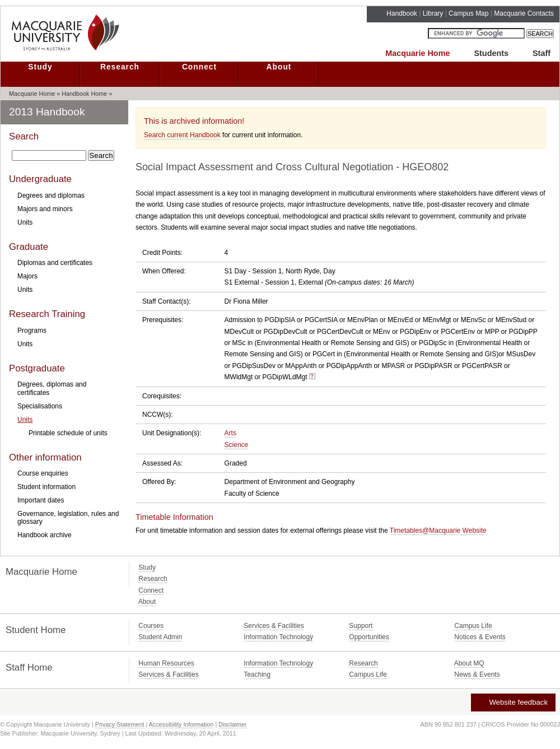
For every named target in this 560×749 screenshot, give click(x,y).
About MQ (469, 663)
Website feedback (513, 702)
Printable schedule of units (68, 433)
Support (361, 626)
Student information (46, 487)
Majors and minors (45, 209)
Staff (542, 53)
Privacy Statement (120, 724)
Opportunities (369, 637)
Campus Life (473, 626)
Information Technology (278, 637)
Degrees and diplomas (51, 196)
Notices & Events (480, 637)
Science (237, 445)
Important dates (41, 500)
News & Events (477, 674)
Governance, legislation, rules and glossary (68, 518)
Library (433, 13)
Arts (230, 433)
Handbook (402, 13)
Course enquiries (43, 473)
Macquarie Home (417, 53)
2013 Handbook (47, 112)
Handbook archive (45, 535)
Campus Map (468, 13)
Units (25, 222)
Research (120, 67)
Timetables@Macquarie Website (438, 531)
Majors (27, 276)
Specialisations (40, 406)
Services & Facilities (274, 626)
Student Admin (160, 637)
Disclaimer (232, 724)
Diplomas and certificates (55, 263)
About (279, 67)
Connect (199, 67)
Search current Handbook (182, 135)
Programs (32, 331)
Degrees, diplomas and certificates (52, 388)
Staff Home (29, 667)
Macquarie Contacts (524, 13)
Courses (151, 626)
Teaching (257, 674)
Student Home (36, 630)
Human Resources (166, 663)
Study (40, 67)
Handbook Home (84, 94)
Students (491, 53)
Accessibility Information (181, 724)
